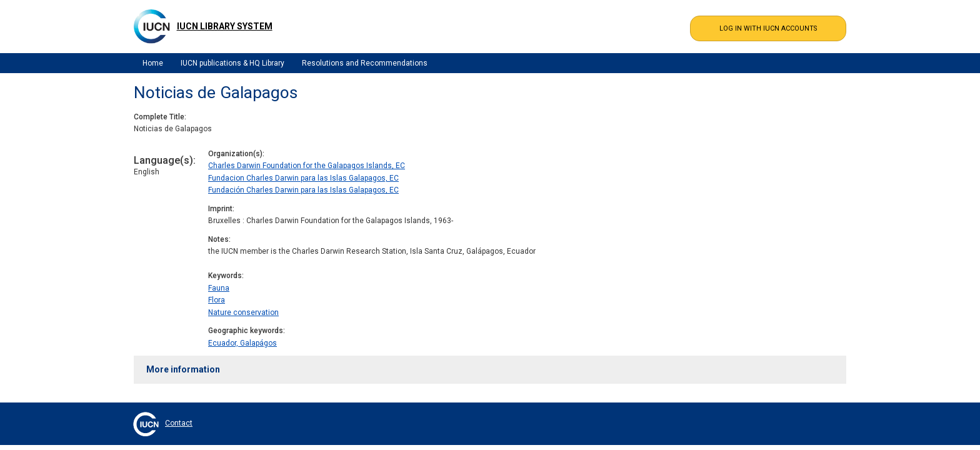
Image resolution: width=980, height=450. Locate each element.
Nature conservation (243, 312)
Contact (179, 423)
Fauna (219, 288)
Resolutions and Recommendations (365, 63)
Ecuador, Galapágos (242, 343)
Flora (217, 300)
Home (153, 63)
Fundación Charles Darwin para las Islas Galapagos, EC (303, 190)
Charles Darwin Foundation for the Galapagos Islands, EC (307, 166)
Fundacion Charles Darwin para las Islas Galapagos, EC (303, 178)
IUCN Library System (225, 26)
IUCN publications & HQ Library (232, 63)
